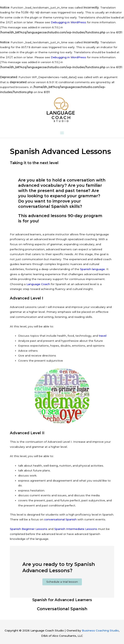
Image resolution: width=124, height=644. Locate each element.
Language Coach (38, 284)
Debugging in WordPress (68, 22)
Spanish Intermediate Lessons (76, 529)
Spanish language (92, 269)
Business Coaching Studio (100, 630)
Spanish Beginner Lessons (29, 529)
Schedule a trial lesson (62, 582)
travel (103, 336)
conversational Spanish (60, 519)
